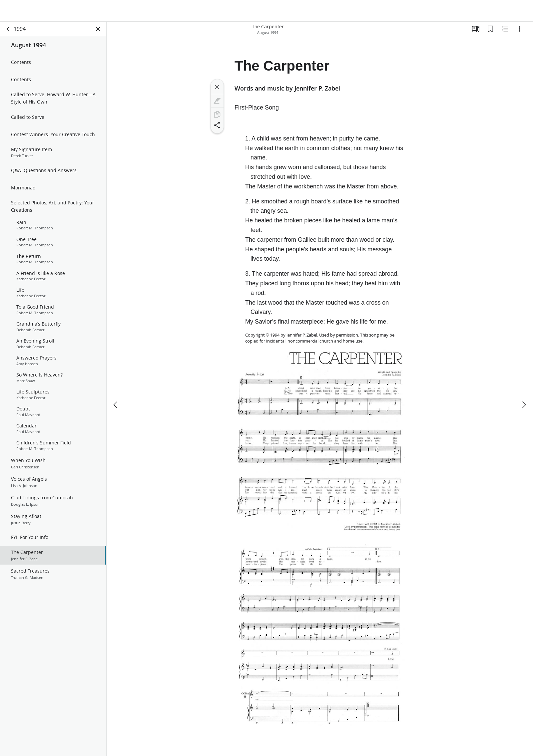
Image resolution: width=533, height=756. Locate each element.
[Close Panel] (98, 32)
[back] (8, 32)
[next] (524, 385)
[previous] (116, 385)
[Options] (520, 32)
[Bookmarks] (490, 32)
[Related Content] (505, 32)
